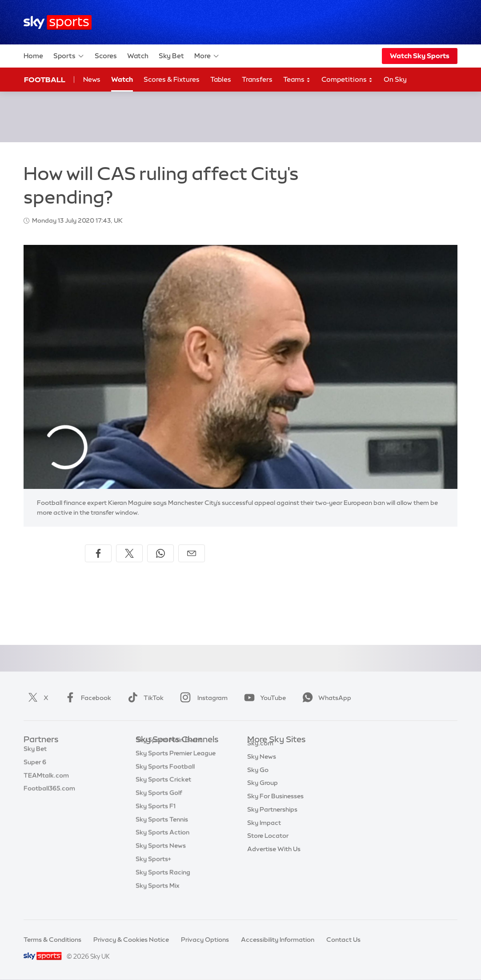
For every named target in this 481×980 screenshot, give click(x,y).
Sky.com (260, 753)
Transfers (257, 79)
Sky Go (258, 780)
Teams (297, 80)
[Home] (58, 22)
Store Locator (268, 846)
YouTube (263, 698)
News (92, 79)
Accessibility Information (278, 940)
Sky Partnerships (272, 820)
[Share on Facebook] (98, 553)
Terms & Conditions (52, 940)
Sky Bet (171, 56)
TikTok (144, 698)
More (207, 56)
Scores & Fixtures (172, 79)
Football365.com (49, 793)
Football (45, 80)
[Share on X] (129, 553)
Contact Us (343, 940)
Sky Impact (264, 833)
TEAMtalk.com (46, 780)
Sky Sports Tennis (162, 833)
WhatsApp (325, 698)
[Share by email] (192, 553)
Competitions (347, 80)
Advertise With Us (274, 859)
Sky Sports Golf (159, 806)
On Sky (395, 79)
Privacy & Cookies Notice (131, 940)
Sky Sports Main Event (169, 753)
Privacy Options (205, 940)
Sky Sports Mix (158, 899)
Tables (221, 79)
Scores (106, 56)
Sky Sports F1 (156, 820)
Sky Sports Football (165, 780)
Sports (69, 56)
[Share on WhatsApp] (160, 553)
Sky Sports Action (162, 846)
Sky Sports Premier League (176, 767)
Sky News (262, 767)
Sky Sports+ (153, 872)
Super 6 (35, 767)
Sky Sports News (161, 859)
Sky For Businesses (275, 806)
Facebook (86, 698)
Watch (138, 56)
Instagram (202, 698)
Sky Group (263, 793)
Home (33, 56)
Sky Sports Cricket (163, 793)
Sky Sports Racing (163, 886)
